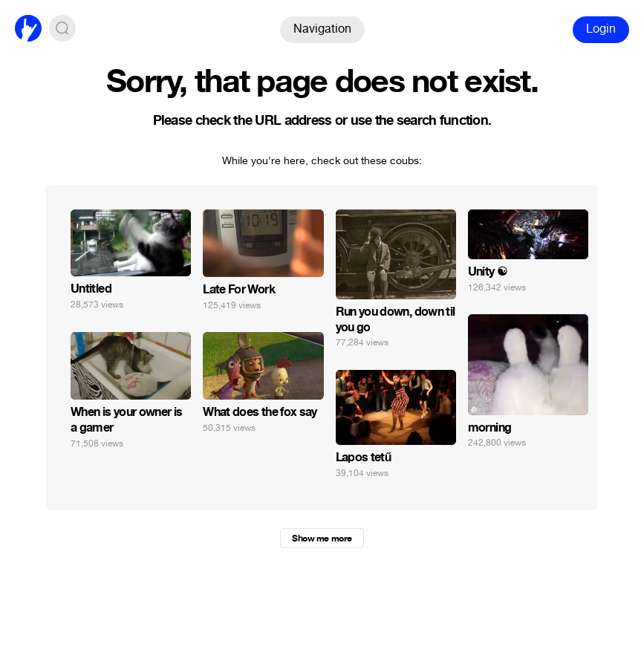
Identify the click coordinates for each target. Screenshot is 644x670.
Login (601, 29)
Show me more (322, 539)
